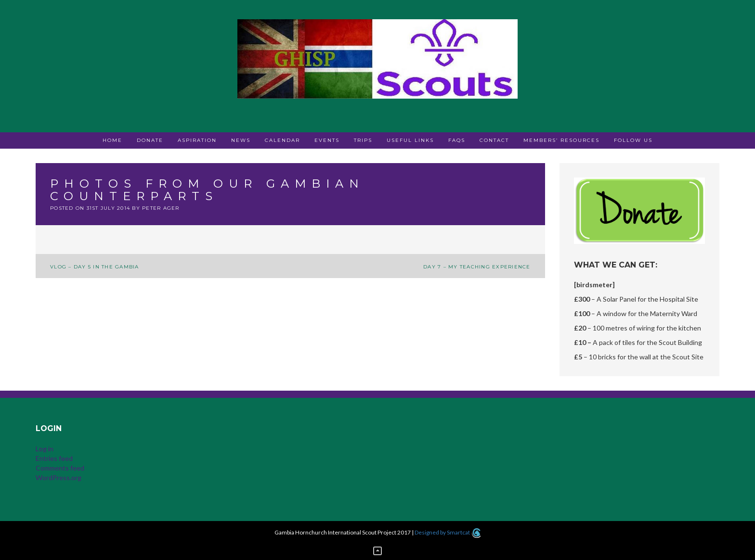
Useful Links (410, 140)
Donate (150, 140)
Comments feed (60, 468)
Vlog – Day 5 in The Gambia (95, 267)
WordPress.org (59, 477)
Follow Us (633, 140)
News (241, 140)
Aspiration (197, 140)
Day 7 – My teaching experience (477, 267)
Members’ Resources (561, 140)
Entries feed (54, 458)
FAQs (457, 140)
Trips (363, 140)
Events (327, 140)
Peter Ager (161, 208)
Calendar (282, 140)
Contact (494, 140)
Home (112, 140)
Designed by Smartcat (448, 532)
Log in (45, 449)
